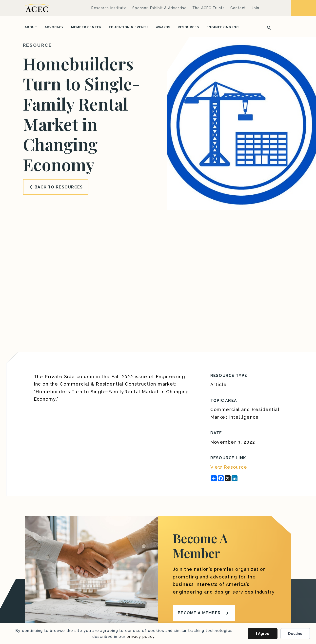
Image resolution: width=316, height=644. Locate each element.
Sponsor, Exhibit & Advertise (159, 8)
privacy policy (141, 637)
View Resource (229, 467)
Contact (238, 8)
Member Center (86, 27)
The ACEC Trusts (208, 8)
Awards (163, 27)
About (31, 27)
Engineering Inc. (223, 27)
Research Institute (109, 8)
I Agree (263, 634)
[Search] (267, 27)
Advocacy (54, 27)
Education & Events (129, 27)
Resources (188, 27)
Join (255, 8)
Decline (295, 634)
